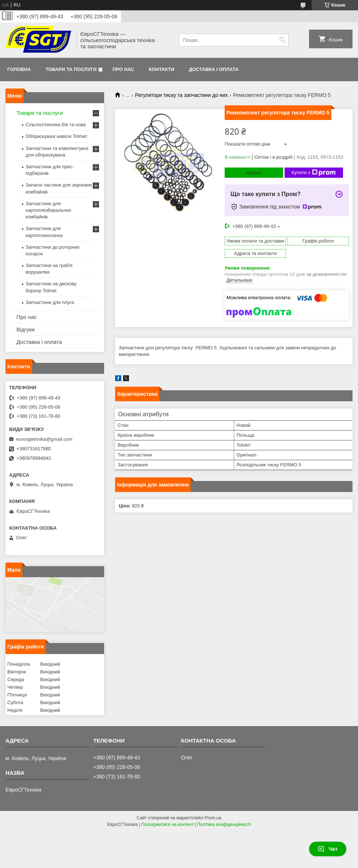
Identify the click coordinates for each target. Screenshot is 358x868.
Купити (254, 173)
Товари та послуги (71, 69)
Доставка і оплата (214, 69)
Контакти (162, 69)
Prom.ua (213, 818)
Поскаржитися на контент (167, 824)
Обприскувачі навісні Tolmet (56, 136)
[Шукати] (282, 40)
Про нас (123, 69)
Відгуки (26, 329)
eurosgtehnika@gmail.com (44, 439)
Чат (328, 849)
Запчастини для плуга (50, 302)
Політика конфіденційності (224, 824)
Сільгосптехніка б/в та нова (56, 125)
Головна (19, 69)
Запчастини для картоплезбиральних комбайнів (48, 210)
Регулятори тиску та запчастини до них (182, 95)
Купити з (314, 173)
